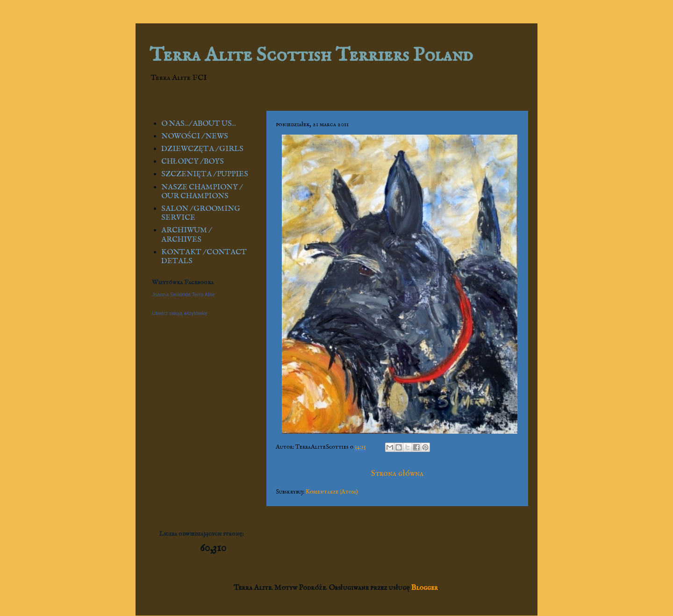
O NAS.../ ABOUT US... (199, 124)
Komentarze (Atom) (332, 492)
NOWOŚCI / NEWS (195, 136)
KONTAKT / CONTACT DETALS (204, 257)
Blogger (425, 588)
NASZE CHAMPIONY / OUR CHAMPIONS (201, 192)
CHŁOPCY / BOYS (193, 162)
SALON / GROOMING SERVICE (201, 213)
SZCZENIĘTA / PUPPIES (205, 174)
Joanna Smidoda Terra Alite (183, 294)
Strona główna (397, 474)
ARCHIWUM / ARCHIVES (186, 235)
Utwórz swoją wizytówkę (180, 313)
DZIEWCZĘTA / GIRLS (202, 149)
